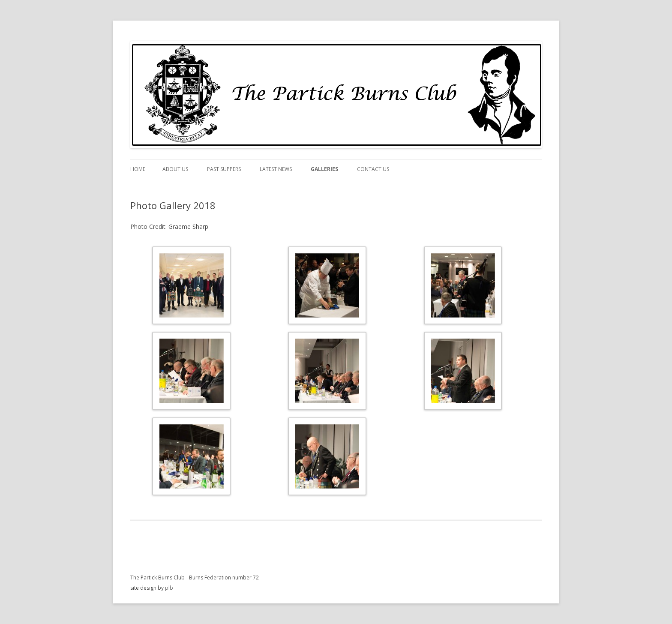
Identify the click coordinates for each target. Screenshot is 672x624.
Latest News (276, 169)
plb (169, 588)
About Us (175, 169)
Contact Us (373, 169)
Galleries (324, 169)
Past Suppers (224, 169)
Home (138, 169)
